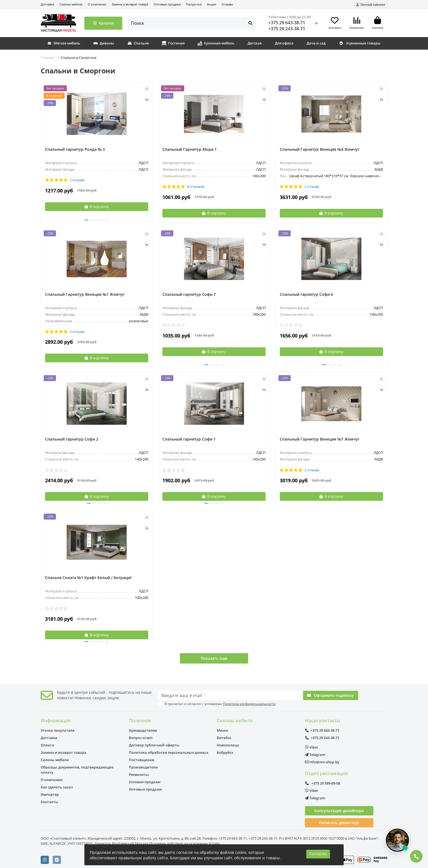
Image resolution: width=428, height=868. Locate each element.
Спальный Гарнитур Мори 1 (190, 149)
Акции (212, 4)
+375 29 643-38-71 (287, 23)
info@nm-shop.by (322, 762)
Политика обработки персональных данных (169, 752)
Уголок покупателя (57, 730)
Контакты (49, 802)
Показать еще (214, 658)
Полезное (140, 720)
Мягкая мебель (64, 43)
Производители (143, 767)
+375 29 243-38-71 (287, 29)
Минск (222, 730)
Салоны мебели (71, 4)
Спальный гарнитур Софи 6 (306, 294)
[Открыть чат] (397, 840)
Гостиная (173, 43)
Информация (56, 720)
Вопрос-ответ (141, 738)
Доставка (47, 4)
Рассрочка (194, 4)
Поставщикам (142, 760)
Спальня (138, 43)
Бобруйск (225, 752)
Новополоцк (228, 745)
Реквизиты (139, 774)
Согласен (318, 854)
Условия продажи (145, 782)
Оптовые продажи (167, 4)
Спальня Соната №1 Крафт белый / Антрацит (88, 578)
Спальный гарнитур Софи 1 (189, 439)
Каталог (103, 23)
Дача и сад (316, 43)
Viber (312, 747)
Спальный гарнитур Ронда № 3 (75, 149)
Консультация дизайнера (339, 811)
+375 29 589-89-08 (323, 783)
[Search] (192, 23)
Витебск (224, 738)
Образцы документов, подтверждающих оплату (77, 770)
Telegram (315, 755)
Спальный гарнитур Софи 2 (72, 439)
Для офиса (284, 43)
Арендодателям (143, 730)
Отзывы (227, 4)
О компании (97, 4)
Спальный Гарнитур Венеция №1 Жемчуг (85, 294)
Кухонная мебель (216, 43)
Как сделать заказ (57, 787)
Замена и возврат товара (130, 4)
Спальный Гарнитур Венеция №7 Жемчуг (320, 439)
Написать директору (339, 823)
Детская (255, 43)
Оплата (47, 745)
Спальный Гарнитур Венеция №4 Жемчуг (320, 149)
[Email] (231, 695)
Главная (47, 58)
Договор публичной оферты (154, 745)
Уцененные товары (360, 43)
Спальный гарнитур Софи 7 (189, 294)
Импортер (50, 794)
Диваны (104, 43)
